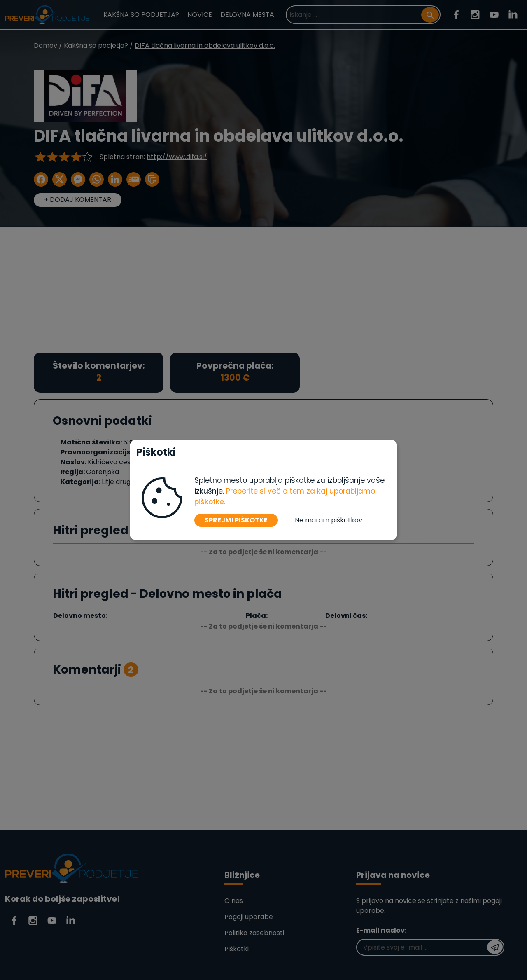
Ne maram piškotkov (329, 520)
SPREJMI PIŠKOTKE (236, 520)
